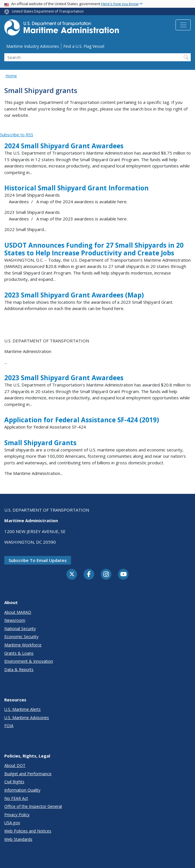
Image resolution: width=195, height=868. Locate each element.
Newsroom (15, 620)
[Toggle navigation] (183, 25)
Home (11, 76)
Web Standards (18, 839)
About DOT (15, 765)
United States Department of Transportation (48, 11)
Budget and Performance (28, 774)
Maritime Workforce (23, 645)
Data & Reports (19, 669)
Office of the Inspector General (33, 806)
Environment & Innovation (29, 661)
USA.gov (12, 823)
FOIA (9, 726)
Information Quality (22, 790)
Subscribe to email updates (38, 560)
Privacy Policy (17, 815)
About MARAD (18, 612)
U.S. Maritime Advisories (27, 718)
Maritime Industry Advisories (33, 46)
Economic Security (21, 637)
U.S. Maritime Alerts (22, 709)
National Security (20, 629)
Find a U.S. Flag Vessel (84, 46)
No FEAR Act (16, 798)
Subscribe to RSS (17, 135)
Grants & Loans (19, 653)
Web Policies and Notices (28, 831)
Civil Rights (14, 782)
